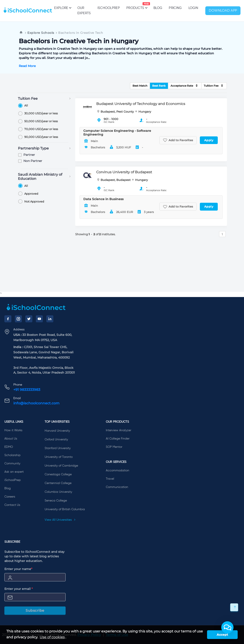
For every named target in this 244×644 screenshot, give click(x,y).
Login (193, 8)
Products (135, 6)
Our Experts (84, 11)
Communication (117, 487)
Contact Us (12, 505)
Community (12, 464)
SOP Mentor (114, 447)
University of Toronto (59, 457)
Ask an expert (14, 472)
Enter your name (18, 569)
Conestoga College (58, 474)
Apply (209, 140)
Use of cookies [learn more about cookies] (52, 637)
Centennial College (58, 483)
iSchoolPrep (109, 8)
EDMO (9, 447)
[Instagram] (18, 319)
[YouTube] (39, 319)
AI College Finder (118, 439)
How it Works (13, 430)
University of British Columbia (65, 509)
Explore (62, 8)
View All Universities (60, 520)
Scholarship (12, 455)
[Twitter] (29, 319)
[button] (227, 627)
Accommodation (118, 471)
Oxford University (56, 440)
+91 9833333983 (27, 390)
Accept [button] (222, 635)
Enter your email (19, 589)
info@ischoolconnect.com (36, 403)
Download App (223, 11)
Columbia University (58, 492)
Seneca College (56, 501)
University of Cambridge (61, 466)
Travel (110, 479)
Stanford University (58, 448)
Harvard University (57, 431)
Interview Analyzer (119, 430)
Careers (10, 497)
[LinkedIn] (50, 319)
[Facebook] (8, 319)
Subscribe (35, 611)
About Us (11, 439)
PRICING (175, 8)
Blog (158, 8)
